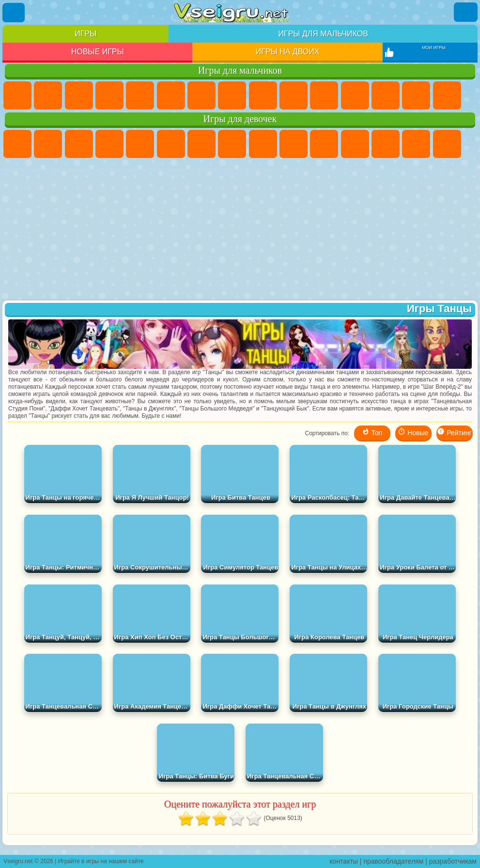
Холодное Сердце (294, 144)
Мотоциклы (294, 95)
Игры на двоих (288, 52)
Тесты (140, 144)
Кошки (324, 144)
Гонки (416, 95)
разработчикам (453, 861)
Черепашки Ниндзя (263, 95)
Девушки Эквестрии (48, 144)
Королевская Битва (171, 95)
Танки (109, 95)
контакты (344, 861)
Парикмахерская (386, 144)
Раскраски (232, 144)
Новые (413, 432)
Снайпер (447, 95)
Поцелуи (416, 144)
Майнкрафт (201, 95)
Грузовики (355, 95)
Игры (85, 34)
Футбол (48, 95)
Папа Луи (447, 144)
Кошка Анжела (263, 144)
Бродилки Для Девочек (201, 144)
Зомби (140, 95)
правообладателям (393, 861)
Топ (372, 432)
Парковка (17, 95)
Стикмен (324, 95)
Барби (109, 144)
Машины (232, 95)
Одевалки (355, 144)
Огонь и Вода (79, 144)
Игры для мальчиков (323, 34)
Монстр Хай (171, 144)
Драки (386, 95)
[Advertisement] (240, 230)
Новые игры (98, 52)
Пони (17, 144)
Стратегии (79, 95)
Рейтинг (454, 432)
